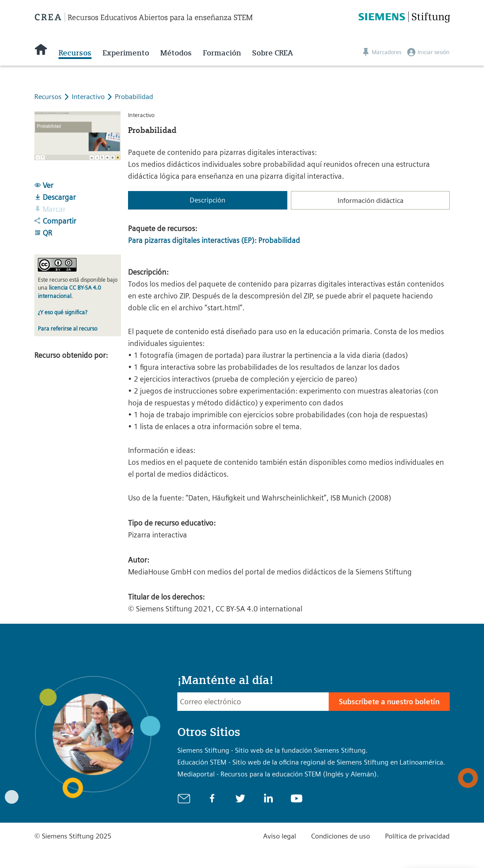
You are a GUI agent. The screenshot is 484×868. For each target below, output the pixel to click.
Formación (222, 53)
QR (43, 233)
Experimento (126, 53)
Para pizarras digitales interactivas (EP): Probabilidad (214, 240)
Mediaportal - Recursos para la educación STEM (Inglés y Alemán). (278, 774)
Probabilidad (134, 97)
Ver (44, 185)
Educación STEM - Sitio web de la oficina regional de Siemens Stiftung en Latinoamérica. (311, 762)
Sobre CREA (273, 53)
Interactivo (89, 97)
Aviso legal (280, 836)
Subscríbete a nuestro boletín (389, 702)
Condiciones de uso (341, 836)
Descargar (55, 197)
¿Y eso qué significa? (62, 312)
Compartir (55, 221)
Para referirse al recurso (68, 329)
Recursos (75, 53)
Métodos (176, 53)
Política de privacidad (417, 836)
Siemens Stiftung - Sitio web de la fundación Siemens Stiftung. (273, 750)
